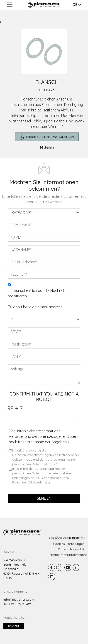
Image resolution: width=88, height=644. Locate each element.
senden (44, 498)
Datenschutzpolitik (71, 549)
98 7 (17, 408)
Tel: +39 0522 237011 (17, 604)
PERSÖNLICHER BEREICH (67, 538)
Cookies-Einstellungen (69, 544)
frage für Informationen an (47, 137)
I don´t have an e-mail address (37, 307)
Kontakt (14, 626)
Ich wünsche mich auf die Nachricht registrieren (37, 293)
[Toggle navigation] (10, 5)
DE (77, 5)
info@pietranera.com (19, 599)
